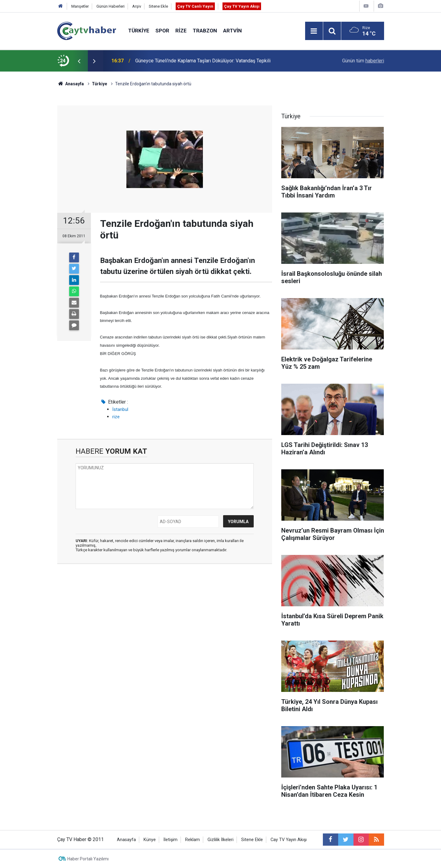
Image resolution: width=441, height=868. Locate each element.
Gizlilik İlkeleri (221, 840)
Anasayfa (126, 840)
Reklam (192, 840)
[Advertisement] (165, 626)
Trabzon (205, 31)
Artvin (232, 31)
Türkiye (139, 31)
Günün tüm (363, 61)
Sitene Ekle (158, 6)
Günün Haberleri (110, 6)
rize (116, 417)
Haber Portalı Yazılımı (88, 859)
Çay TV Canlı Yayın (195, 6)
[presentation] (79, 61)
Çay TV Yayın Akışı (242, 6)
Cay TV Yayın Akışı (289, 840)
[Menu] (314, 31)
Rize (181, 31)
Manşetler (80, 6)
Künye (150, 840)
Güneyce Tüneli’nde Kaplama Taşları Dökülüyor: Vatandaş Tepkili (203, 61)
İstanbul (120, 409)
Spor (162, 31)
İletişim (170, 840)
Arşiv (137, 6)
